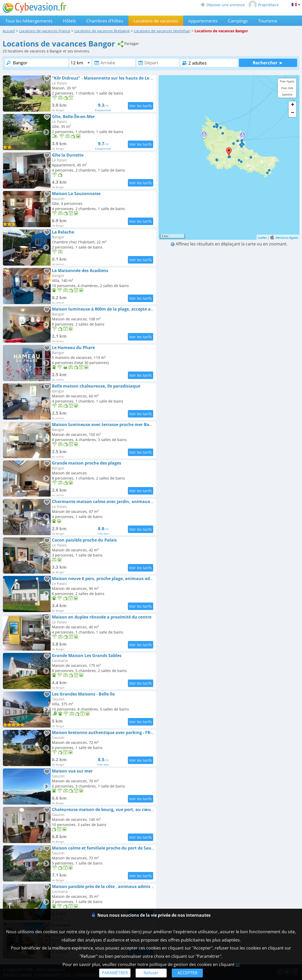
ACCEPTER (187, 973)
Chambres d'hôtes (105, 21)
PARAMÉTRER (115, 973)
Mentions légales (287, 238)
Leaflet (262, 238)
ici (238, 964)
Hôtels (69, 21)
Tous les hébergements (29, 21)
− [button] (293, 113)
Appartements (203, 21)
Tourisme (268, 21)
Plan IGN (287, 88)
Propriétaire (264, 5)
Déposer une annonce (223, 5)
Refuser (151, 973)
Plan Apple (287, 81)
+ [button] (293, 105)
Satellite (287, 94)
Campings (238, 21)
